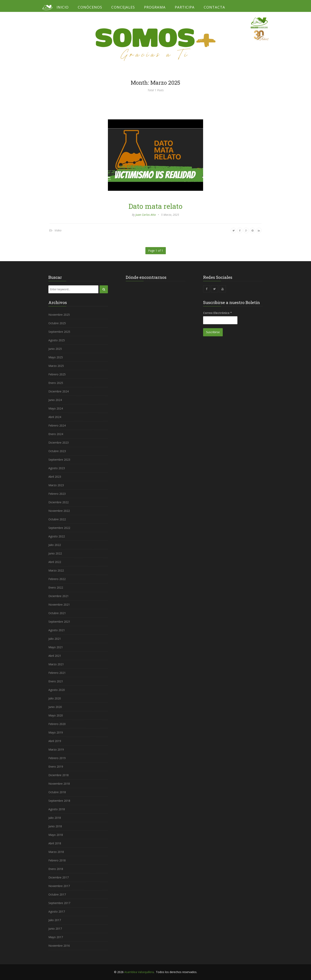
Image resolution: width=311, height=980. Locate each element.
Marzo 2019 (56, 749)
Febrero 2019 (57, 758)
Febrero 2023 (57, 494)
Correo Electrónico (217, 313)
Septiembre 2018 (59, 801)
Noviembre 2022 (59, 511)
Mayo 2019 (56, 732)
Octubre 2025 (57, 323)
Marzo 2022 (56, 570)
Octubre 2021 (57, 613)
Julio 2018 (55, 818)
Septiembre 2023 (59, 460)
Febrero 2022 (57, 579)
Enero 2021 (56, 681)
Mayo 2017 (56, 937)
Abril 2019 (55, 741)
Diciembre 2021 (59, 596)
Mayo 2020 (56, 715)
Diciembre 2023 (59, 443)
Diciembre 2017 (59, 877)
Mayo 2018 (56, 835)
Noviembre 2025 (59, 315)
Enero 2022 (56, 587)
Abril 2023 (55, 477)
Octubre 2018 (57, 792)
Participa (185, 7)
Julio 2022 (55, 545)
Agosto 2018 (57, 809)
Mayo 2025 (56, 357)
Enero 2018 (56, 869)
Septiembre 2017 (59, 903)
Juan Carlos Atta (146, 215)
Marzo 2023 (56, 485)
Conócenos (90, 7)
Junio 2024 (55, 400)
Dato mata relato (155, 206)
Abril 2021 (55, 656)
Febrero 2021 (57, 673)
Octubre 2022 (57, 519)
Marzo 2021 (56, 664)
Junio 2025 (55, 349)
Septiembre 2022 (59, 528)
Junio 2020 (55, 707)
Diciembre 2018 (59, 775)
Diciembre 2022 (59, 502)
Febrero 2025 (57, 374)
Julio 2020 (55, 698)
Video (58, 230)
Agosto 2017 (57, 911)
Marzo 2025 (56, 366)
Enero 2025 (56, 383)
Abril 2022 (55, 562)
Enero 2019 (56, 767)
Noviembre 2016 (59, 946)
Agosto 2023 (57, 468)
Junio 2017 (55, 929)
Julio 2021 (55, 639)
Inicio (63, 7)
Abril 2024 (55, 417)
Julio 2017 (55, 920)
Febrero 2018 (57, 860)
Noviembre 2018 (59, 784)
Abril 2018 (55, 843)
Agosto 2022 (57, 536)
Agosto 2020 (57, 690)
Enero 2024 (56, 434)
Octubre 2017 (57, 894)
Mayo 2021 (56, 647)
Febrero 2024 (57, 425)
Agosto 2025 (57, 340)
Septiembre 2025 (59, 332)
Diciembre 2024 (59, 391)
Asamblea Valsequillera (139, 972)
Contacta (214, 7)
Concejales (123, 7)
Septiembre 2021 (59, 622)
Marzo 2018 (56, 852)
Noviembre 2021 (59, 605)
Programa (155, 7)
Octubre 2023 (57, 451)
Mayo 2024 (56, 408)
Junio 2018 (55, 826)
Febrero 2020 (57, 724)
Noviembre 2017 (59, 886)
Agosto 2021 (57, 630)
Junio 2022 (55, 553)
